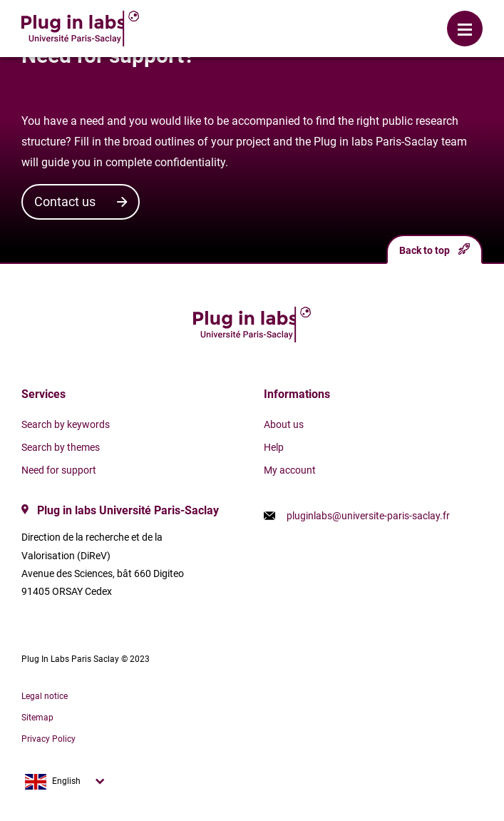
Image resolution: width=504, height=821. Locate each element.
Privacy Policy (48, 739)
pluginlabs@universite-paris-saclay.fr (368, 516)
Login (205, 18)
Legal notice (45, 696)
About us (284, 424)
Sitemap (37, 718)
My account (290, 470)
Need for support (59, 470)
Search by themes (61, 447)
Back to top (434, 249)
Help (274, 447)
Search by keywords (66, 424)
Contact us (65, 202)
